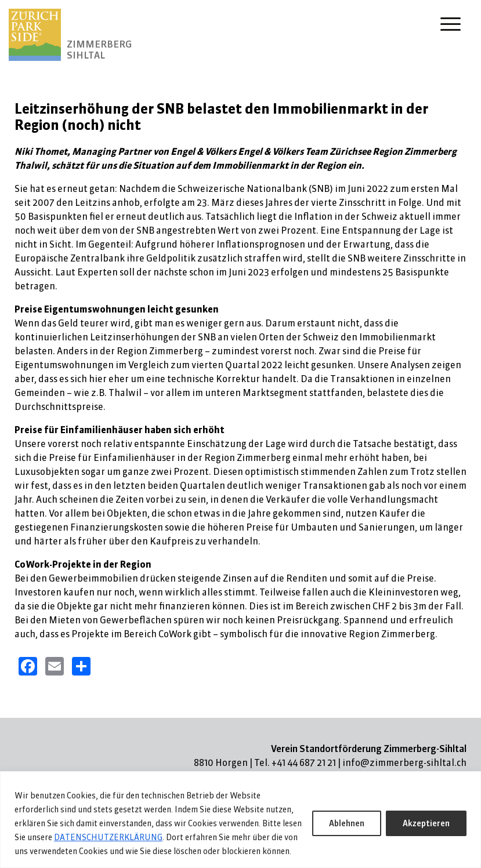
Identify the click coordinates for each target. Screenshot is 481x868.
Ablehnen (347, 823)
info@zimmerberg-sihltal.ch (404, 762)
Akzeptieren (426, 823)
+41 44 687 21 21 (304, 762)
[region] (240, 820)
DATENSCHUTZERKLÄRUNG (108, 837)
